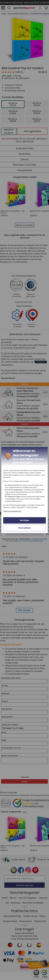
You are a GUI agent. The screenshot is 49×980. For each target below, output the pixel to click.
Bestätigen (25, 520)
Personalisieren (24, 528)
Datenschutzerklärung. (12, 511)
